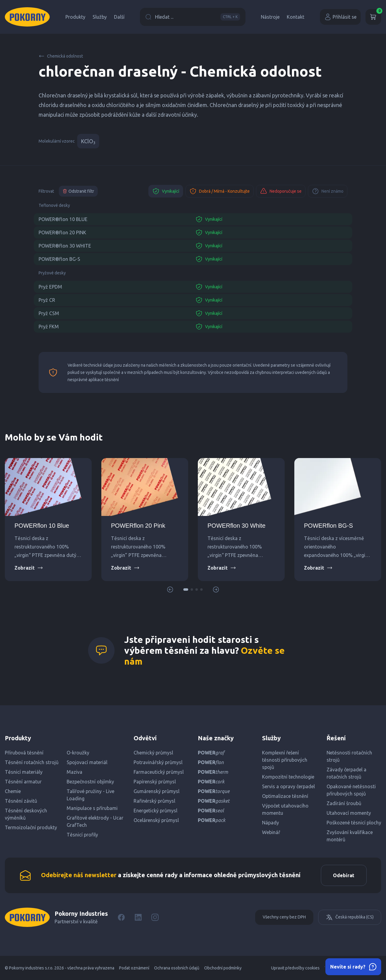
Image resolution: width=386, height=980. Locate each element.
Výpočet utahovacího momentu (285, 809)
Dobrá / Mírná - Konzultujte (220, 191)
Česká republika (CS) (350, 917)
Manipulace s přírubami (92, 808)
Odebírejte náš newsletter (79, 875)
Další (119, 17)
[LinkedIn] (138, 917)
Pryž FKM (49, 327)
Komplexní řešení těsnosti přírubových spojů (285, 760)
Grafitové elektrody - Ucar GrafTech (95, 821)
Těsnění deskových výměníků (26, 814)
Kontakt (296, 17)
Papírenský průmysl (155, 782)
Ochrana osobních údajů (177, 968)
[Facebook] (121, 917)
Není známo (328, 191)
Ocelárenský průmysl (156, 820)
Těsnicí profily (82, 835)
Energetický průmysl (155, 811)
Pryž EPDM (50, 287)
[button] (186, 590)
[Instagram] (155, 917)
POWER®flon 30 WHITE (65, 246)
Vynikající (166, 191)
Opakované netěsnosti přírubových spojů (351, 790)
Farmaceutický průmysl (159, 772)
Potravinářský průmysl (158, 762)
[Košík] (373, 17)
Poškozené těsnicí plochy (354, 823)
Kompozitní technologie (288, 777)
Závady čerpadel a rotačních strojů (346, 773)
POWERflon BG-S (328, 526)
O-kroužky (78, 753)
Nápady (271, 823)
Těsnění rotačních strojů (32, 762)
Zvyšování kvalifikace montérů (350, 836)
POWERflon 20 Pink (138, 526)
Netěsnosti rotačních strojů (349, 756)
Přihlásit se (340, 17)
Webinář (271, 832)
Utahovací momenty (349, 813)
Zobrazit (29, 568)
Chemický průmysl (153, 753)
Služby (100, 17)
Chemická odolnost (61, 56)
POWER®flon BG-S (59, 259)
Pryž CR (47, 300)
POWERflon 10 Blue (42, 526)
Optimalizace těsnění (285, 796)
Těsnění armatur (23, 782)
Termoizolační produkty (31, 827)
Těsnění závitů (21, 801)
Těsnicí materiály (24, 772)
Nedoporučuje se (281, 191)
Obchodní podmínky (223, 968)
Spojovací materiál (87, 762)
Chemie (13, 791)
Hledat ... (193, 17)
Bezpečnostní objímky (90, 782)
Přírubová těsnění (24, 753)
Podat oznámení (134, 968)
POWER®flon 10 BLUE (63, 219)
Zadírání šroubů (344, 803)
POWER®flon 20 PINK (62, 232)
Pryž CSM (49, 313)
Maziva (74, 772)
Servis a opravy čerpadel (288, 786)
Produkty (75, 17)
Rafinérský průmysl (154, 801)
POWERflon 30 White (236, 526)
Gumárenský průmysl (157, 791)
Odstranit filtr (78, 191)
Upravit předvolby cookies (295, 968)
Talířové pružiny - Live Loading (90, 795)
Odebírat (344, 875)
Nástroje (270, 17)
